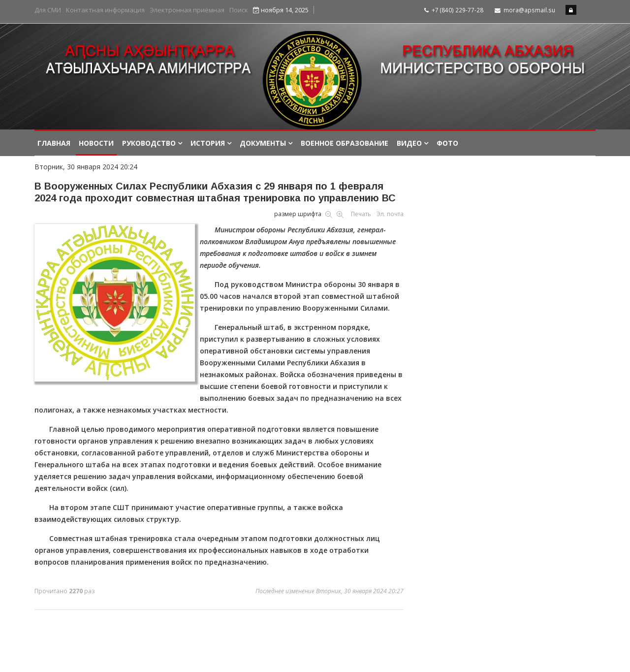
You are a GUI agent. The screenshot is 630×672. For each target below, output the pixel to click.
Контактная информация (105, 10)
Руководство (149, 143)
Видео (409, 143)
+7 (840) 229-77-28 (457, 10)
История (208, 143)
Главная (54, 143)
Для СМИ (48, 10)
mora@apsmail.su (529, 10)
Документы (263, 143)
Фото (447, 143)
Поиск (239, 10)
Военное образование (345, 143)
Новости (96, 143)
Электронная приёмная (187, 10)
